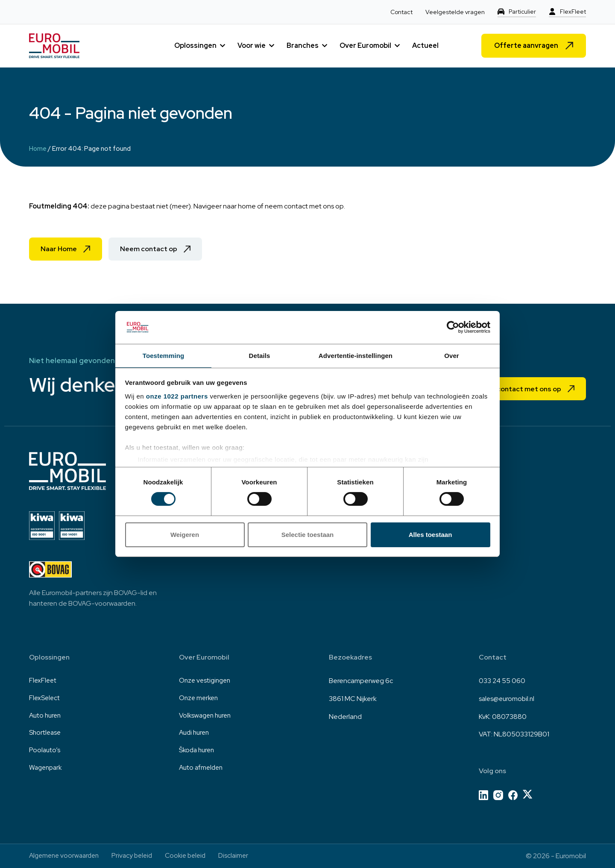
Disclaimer (243, 856)
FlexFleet (573, 12)
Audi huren (195, 734)
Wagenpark (47, 770)
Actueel (425, 45)
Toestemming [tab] (164, 355)
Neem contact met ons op (515, 389)
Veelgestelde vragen (455, 12)
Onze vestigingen (206, 681)
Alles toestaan (430, 535)
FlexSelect (45, 699)
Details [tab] (260, 355)
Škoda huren (198, 752)
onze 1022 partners (177, 397)
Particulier (522, 12)
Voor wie (252, 45)
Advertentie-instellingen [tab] (356, 355)
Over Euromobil (365, 45)
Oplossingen (195, 45)
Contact (401, 12)
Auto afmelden (202, 770)
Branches (303, 45)
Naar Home (60, 249)
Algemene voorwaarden (66, 856)
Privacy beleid (138, 856)
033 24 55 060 (502, 681)
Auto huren (46, 717)
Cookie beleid (193, 856)
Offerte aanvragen (526, 45)
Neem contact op (154, 249)
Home (38, 149)
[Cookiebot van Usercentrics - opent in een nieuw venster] (453, 327)
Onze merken (200, 699)
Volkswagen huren (207, 717)
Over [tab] (452, 355)
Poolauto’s (45, 752)
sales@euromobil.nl (508, 699)
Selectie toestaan (308, 535)
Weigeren (185, 535)
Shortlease (46, 734)
